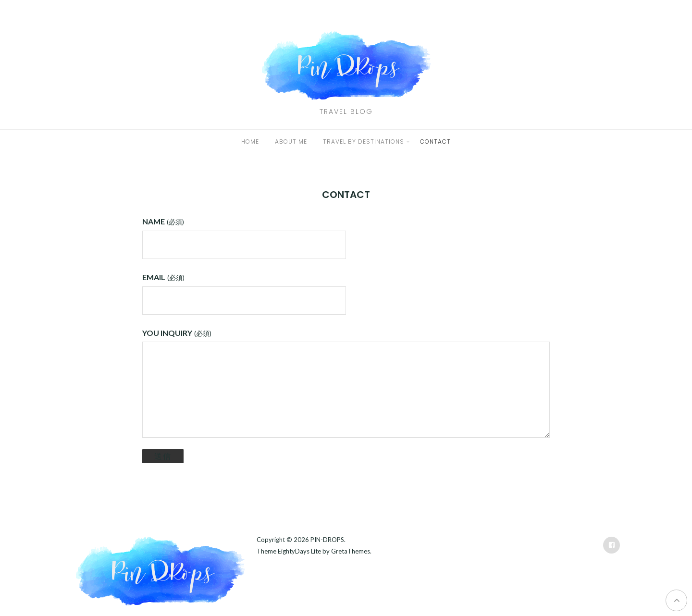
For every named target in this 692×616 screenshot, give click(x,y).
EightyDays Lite (299, 551)
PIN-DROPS (327, 540)
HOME (250, 142)
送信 (163, 456)
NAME (163, 221)
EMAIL (163, 277)
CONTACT (435, 142)
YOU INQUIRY (177, 333)
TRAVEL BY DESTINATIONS (364, 142)
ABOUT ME (291, 142)
